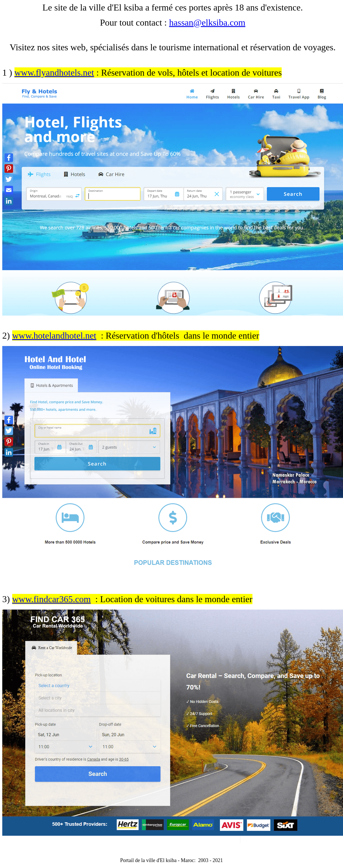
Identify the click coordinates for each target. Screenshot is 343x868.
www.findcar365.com (52, 599)
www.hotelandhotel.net (54, 335)
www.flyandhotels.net (54, 72)
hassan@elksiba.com (207, 22)
